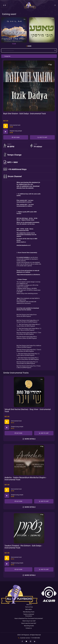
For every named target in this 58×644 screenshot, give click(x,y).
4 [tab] (31, 46)
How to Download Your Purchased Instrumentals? (29, 618)
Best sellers (29, 609)
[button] (29, 56)
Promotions (29, 616)
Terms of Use (29, 607)
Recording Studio (29, 626)
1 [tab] (27, 46)
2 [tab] (28, 46)
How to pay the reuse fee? (29, 623)
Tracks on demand (29, 614)
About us (29, 605)
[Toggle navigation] (55, 5)
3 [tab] (29, 46)
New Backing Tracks (29, 612)
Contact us (29, 628)
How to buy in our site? (29, 621)
